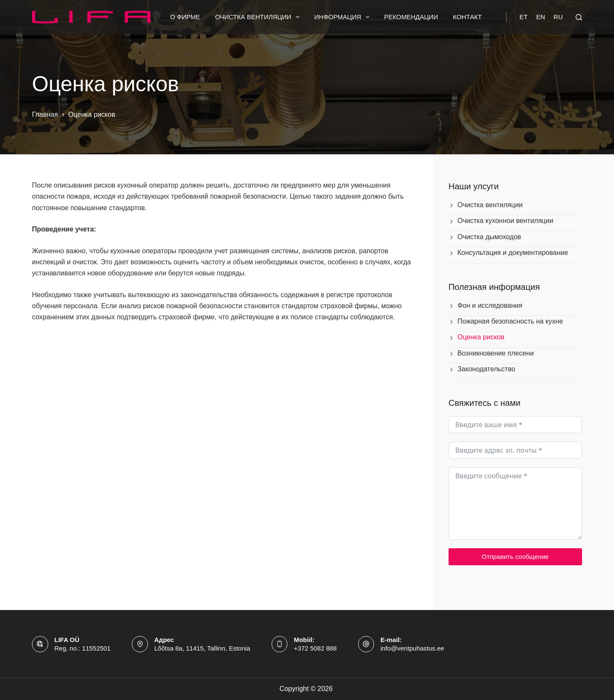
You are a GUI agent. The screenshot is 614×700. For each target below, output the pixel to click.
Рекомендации (411, 17)
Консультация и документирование (513, 253)
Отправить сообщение (515, 557)
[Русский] (558, 17)
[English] (540, 17)
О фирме (185, 17)
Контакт (467, 17)
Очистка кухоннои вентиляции (505, 221)
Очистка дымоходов (489, 237)
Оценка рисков (481, 337)
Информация (343, 17)
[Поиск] (579, 17)
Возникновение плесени (496, 353)
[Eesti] (523, 17)
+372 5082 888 (315, 648)
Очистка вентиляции (259, 17)
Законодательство (487, 369)
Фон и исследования (490, 305)
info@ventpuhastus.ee (412, 648)
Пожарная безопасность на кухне (510, 321)
